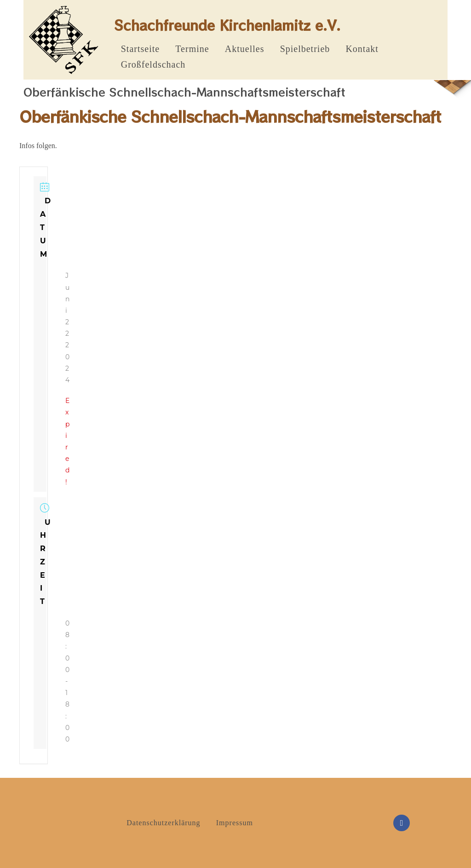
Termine (192, 49)
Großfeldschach (153, 64)
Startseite (140, 49)
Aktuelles (245, 49)
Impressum (235, 823)
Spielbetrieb (305, 49)
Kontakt (362, 49)
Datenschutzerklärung (163, 823)
